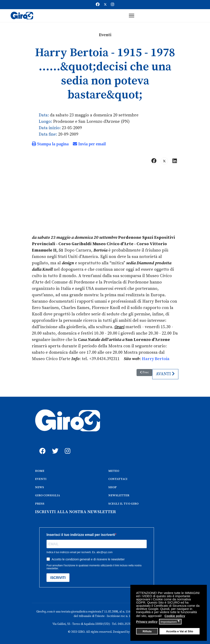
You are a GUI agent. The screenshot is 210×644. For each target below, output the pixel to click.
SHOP (112, 487)
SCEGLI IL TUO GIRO (123, 504)
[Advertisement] (105, 201)
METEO (114, 471)
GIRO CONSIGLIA (47, 495)
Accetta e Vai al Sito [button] (180, 631)
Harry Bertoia (156, 359)
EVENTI (41, 479)
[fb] (41, 446)
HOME (40, 471)
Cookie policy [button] (175, 616)
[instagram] (67, 446)
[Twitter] (105, 5)
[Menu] (132, 16)
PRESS (40, 504)
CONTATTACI (118, 479)
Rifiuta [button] (147, 631)
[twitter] (54, 446)
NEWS (39, 487)
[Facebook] (98, 5)
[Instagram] (113, 5)
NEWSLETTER (119, 495)
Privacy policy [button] (147, 622)
